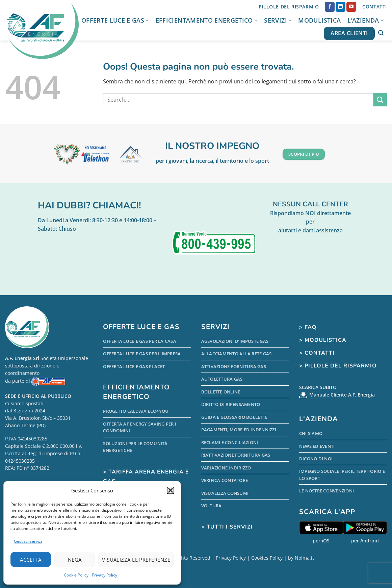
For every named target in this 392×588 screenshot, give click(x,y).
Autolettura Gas (222, 379)
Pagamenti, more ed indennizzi (239, 430)
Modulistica (319, 20)
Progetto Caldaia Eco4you (136, 411)
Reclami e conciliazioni (230, 442)
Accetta (31, 560)
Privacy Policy (104, 575)
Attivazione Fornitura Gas (234, 366)
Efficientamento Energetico (207, 20)
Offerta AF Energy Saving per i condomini (140, 427)
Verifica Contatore (225, 480)
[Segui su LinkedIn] (341, 7)
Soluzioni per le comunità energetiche (135, 447)
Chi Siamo (311, 433)
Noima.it (304, 558)
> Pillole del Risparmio (338, 366)
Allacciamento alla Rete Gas (237, 354)
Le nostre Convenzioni (326, 491)
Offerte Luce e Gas (115, 20)
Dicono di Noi (316, 459)
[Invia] (380, 99)
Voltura (212, 506)
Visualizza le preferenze (136, 560)
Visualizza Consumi (225, 493)
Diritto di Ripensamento (231, 404)
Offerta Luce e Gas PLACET (134, 366)
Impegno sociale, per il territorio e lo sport (342, 475)
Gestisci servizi (28, 541)
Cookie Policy (76, 575)
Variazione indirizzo (226, 468)
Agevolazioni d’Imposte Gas (235, 341)
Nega (75, 560)
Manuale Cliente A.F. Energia (342, 395)
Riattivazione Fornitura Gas (236, 455)
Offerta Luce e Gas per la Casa (140, 341)
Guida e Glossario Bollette (234, 417)
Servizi (278, 20)
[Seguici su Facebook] (330, 7)
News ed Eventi (317, 446)
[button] (171, 490)
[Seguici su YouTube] (351, 7)
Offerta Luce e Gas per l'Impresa (142, 354)
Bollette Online (221, 392)
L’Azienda (365, 20)
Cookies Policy (267, 558)
